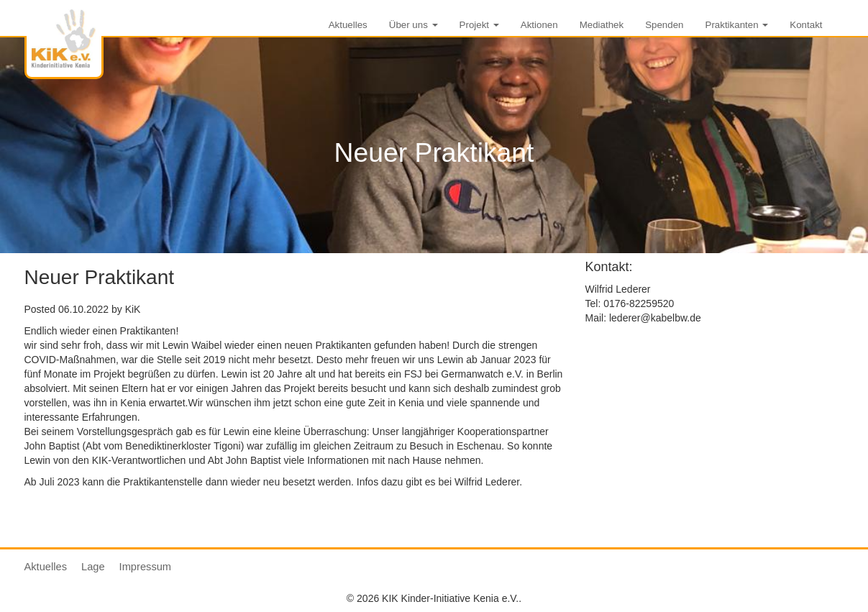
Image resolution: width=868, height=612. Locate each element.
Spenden (664, 25)
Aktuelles (348, 25)
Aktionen (539, 25)
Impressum (145, 567)
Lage (93, 567)
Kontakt (806, 25)
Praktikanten (737, 25)
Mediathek (602, 25)
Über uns (414, 25)
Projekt (479, 25)
